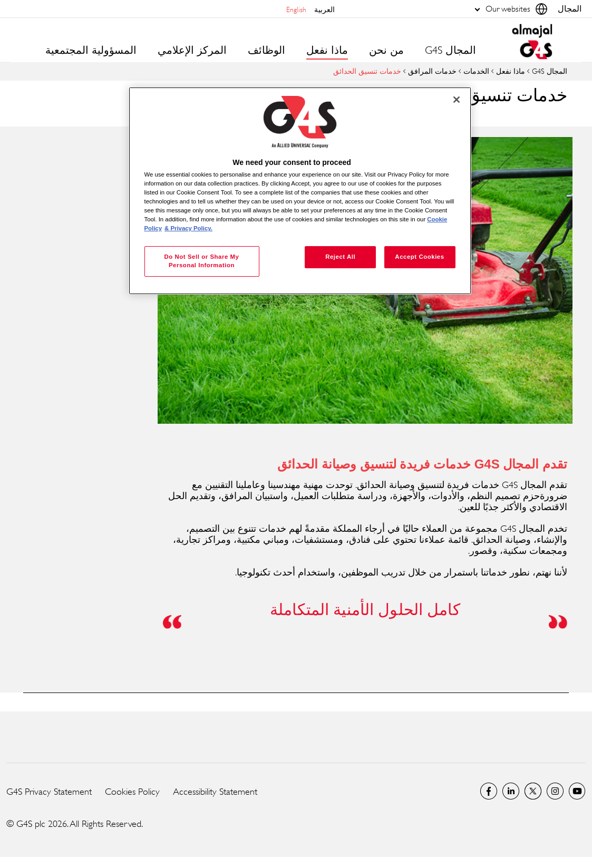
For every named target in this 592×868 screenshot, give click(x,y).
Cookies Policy (132, 792)
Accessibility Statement (215, 792)
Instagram (555, 791)
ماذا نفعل (511, 71)
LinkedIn (511, 791)
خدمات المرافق (432, 71)
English (296, 9)
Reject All (340, 257)
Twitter (533, 791)
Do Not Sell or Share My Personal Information (201, 261)
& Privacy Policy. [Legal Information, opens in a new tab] (188, 228)
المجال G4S (450, 51)
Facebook (489, 791)
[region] (300, 191)
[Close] (457, 100)
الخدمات (476, 71)
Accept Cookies (419, 257)
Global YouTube (577, 791)
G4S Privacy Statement (49, 792)
